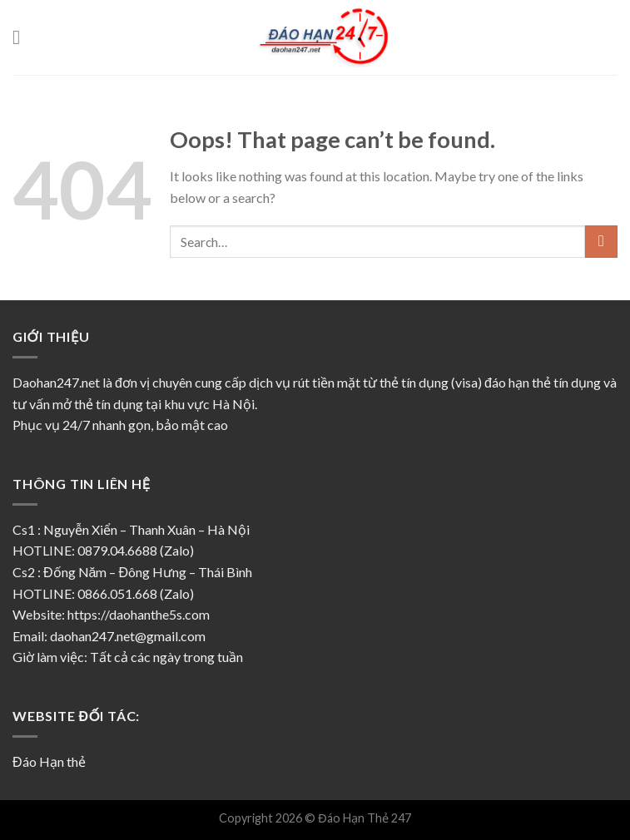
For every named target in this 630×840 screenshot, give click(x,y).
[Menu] (22, 37)
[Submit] (601, 242)
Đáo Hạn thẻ (49, 761)
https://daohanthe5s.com (139, 614)
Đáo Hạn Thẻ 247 (364, 818)
